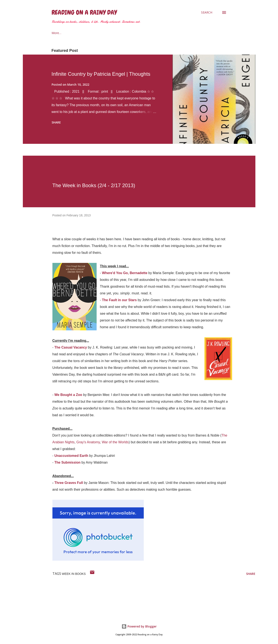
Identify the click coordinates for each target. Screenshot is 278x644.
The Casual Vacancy (71, 347)
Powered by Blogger (139, 626)
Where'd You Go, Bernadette (125, 273)
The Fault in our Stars (119, 300)
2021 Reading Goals (106, 33)
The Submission (67, 462)
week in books (74, 574)
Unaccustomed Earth (71, 456)
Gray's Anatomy (88, 442)
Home (56, 33)
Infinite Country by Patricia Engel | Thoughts (101, 74)
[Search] (207, 12)
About (76, 33)
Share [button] (56, 122)
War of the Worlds (115, 442)
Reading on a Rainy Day (84, 12)
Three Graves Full (69, 483)
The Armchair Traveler (148, 33)
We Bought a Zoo (68, 395)
